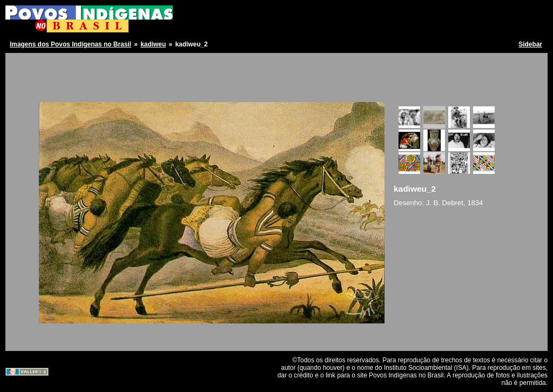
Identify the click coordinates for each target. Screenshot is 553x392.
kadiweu (153, 44)
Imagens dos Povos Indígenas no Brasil (70, 44)
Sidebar (530, 44)
